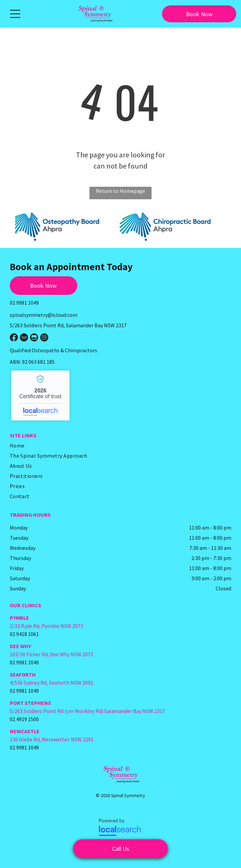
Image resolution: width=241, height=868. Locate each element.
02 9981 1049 (24, 303)
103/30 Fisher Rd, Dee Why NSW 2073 (51, 654)
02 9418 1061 (24, 634)
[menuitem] (118, 445)
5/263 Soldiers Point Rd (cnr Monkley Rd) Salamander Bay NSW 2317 (87, 711)
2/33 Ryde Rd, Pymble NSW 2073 (46, 626)
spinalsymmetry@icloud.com (44, 315)
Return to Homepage (121, 191)
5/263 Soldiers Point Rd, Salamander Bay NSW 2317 (68, 325)
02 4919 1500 (24, 719)
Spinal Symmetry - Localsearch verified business (40, 395)
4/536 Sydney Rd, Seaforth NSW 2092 (51, 683)
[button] (15, 14)
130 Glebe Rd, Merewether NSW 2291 (52, 739)
